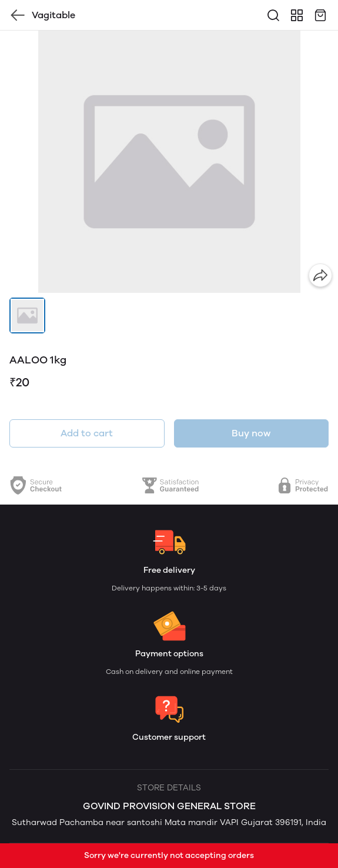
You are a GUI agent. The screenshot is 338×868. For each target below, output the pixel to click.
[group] (169, 162)
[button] (27, 316)
